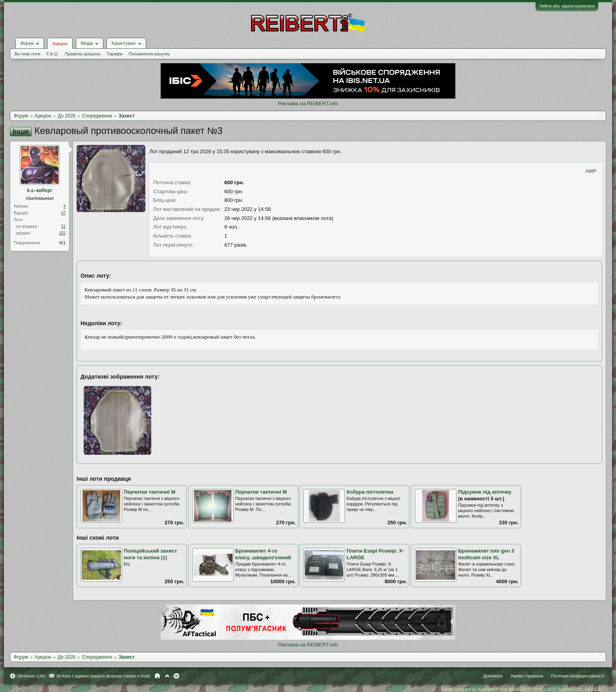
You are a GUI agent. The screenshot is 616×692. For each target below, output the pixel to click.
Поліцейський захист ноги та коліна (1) (150, 554)
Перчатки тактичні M (149, 492)
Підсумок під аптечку (485, 492)
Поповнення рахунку (149, 54)
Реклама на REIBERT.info (308, 103)
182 (62, 233)
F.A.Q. (52, 54)
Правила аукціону (82, 54)
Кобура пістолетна (370, 492)
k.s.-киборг (40, 190)
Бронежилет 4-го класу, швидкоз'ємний (263, 554)
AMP (591, 171)
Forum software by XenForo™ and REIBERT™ (522, 689)
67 (63, 213)
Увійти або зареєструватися (567, 6)
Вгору (167, 676)
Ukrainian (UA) (31, 676)
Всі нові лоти (27, 54)
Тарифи (115, 54)
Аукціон (60, 44)
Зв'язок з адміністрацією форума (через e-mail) (103, 676)
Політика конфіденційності (578, 676)
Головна (157, 676)
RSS (176, 676)
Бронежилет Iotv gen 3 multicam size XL (486, 554)
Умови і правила (527, 676)
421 (62, 243)
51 (63, 226)
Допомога (493, 676)
